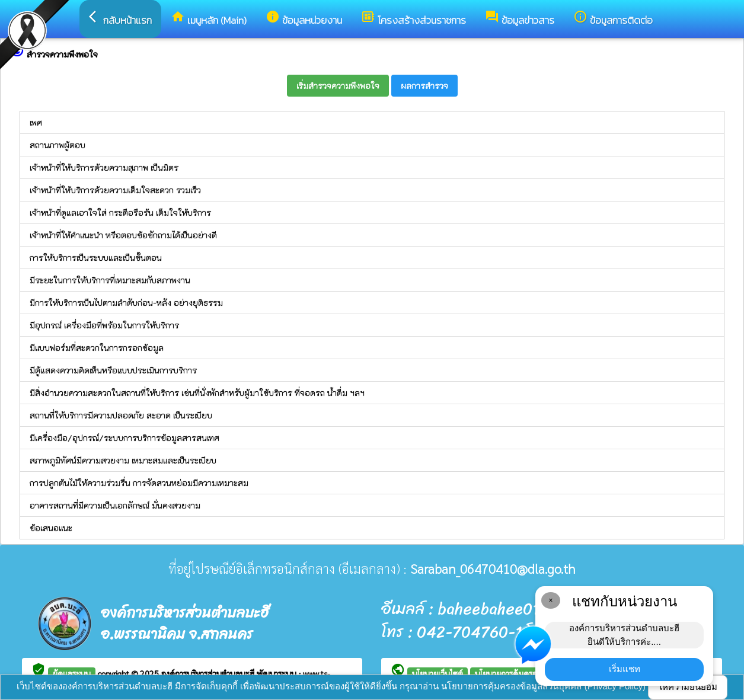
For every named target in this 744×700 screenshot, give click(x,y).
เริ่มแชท (625, 669)
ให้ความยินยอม (688, 687)
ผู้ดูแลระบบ (72, 673)
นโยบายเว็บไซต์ (438, 673)
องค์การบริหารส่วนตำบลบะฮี (209, 673)
